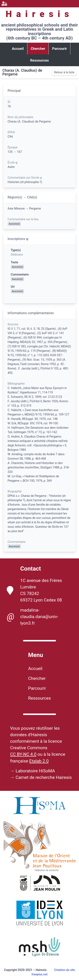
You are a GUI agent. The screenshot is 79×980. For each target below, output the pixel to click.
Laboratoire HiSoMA (35, 771)
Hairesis (39, 14)
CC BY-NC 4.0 (23, 754)
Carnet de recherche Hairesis (44, 777)
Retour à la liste (64, 72)
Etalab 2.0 (39, 761)
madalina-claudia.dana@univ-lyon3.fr (33, 617)
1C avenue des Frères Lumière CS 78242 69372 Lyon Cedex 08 (34, 590)
